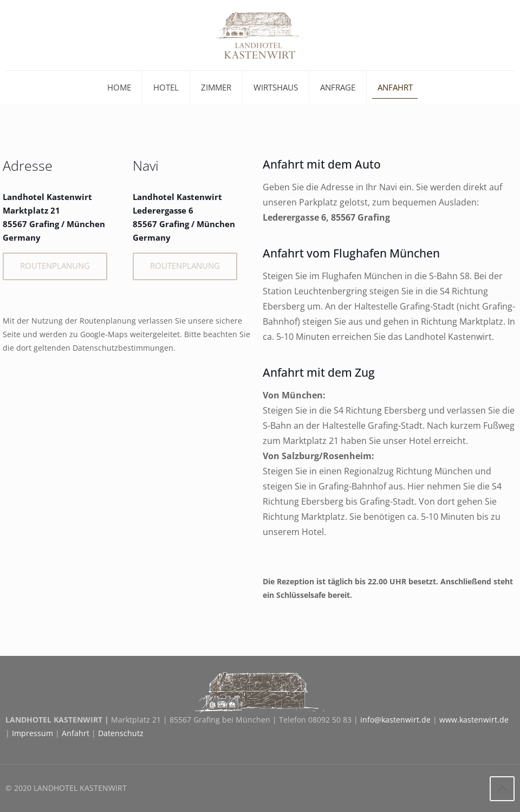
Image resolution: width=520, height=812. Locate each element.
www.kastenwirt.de (474, 720)
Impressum (32, 733)
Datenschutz (121, 733)
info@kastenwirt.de (395, 720)
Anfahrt (76, 733)
